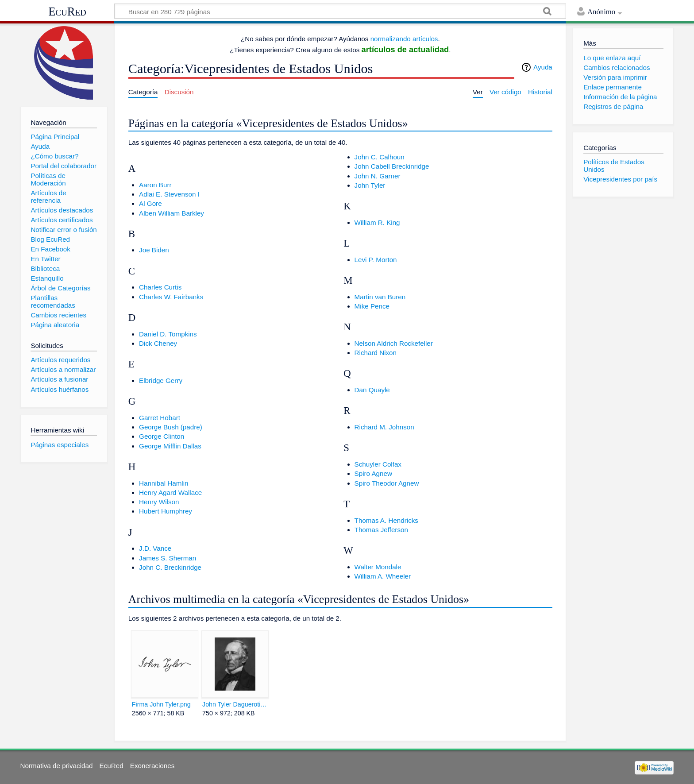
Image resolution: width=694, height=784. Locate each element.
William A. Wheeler (383, 576)
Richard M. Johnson (384, 427)
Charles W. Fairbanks (171, 297)
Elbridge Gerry (161, 380)
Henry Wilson (159, 502)
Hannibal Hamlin (164, 483)
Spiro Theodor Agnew (387, 483)
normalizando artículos (404, 39)
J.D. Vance (155, 548)
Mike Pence (372, 306)
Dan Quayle (372, 390)
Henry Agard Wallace (170, 492)
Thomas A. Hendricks (386, 520)
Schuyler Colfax (378, 464)
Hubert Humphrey (166, 511)
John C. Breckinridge (170, 567)
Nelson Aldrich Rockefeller (394, 343)
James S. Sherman (168, 558)
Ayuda (543, 67)
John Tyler (370, 185)
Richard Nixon (376, 353)
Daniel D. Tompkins (168, 334)
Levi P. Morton (376, 260)
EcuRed (67, 12)
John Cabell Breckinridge (392, 166)
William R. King (377, 222)
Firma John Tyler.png (161, 704)
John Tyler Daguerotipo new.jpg (235, 704)
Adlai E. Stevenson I (169, 194)
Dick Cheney (158, 343)
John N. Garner (378, 176)
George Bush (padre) (171, 427)
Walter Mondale (378, 567)
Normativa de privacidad (57, 766)
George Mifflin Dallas (170, 446)
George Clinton (162, 436)
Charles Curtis (160, 287)
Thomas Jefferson (381, 530)
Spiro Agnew (373, 473)
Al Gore (150, 203)
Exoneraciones (152, 766)
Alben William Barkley (172, 213)
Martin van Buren (380, 297)
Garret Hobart (160, 418)
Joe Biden (154, 250)
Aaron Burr (155, 185)
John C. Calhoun (380, 157)
